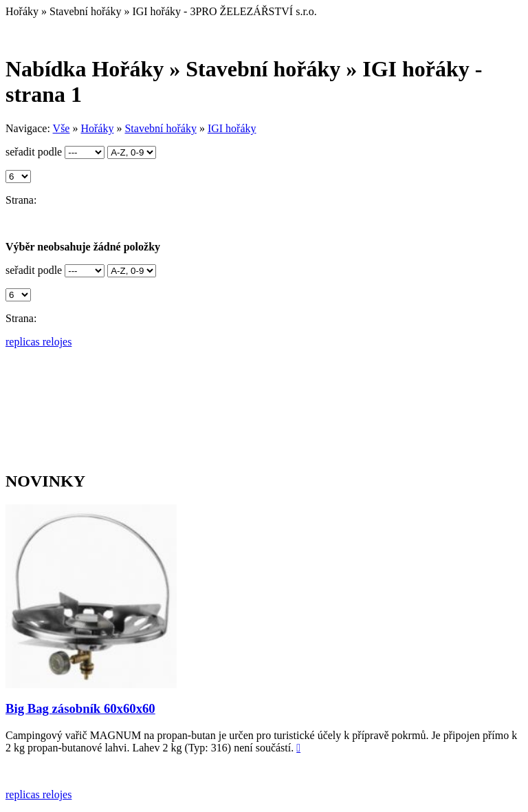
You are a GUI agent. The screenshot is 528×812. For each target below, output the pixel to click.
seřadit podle (34, 152)
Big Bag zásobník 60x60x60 (80, 708)
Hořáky (97, 128)
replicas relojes (38, 342)
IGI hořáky (232, 128)
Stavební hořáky (160, 128)
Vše (62, 128)
